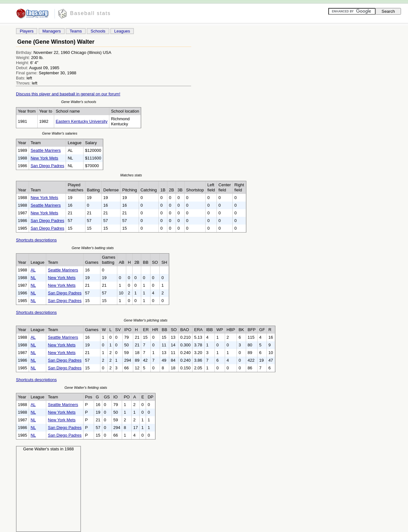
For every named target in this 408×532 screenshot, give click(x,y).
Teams (76, 31)
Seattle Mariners (46, 150)
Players (27, 31)
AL (33, 270)
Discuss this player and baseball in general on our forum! (68, 94)
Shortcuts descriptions (36, 240)
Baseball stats (91, 13)
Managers (52, 31)
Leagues (122, 31)
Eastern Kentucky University (82, 121)
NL (33, 278)
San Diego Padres (47, 166)
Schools (98, 31)
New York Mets (44, 158)
